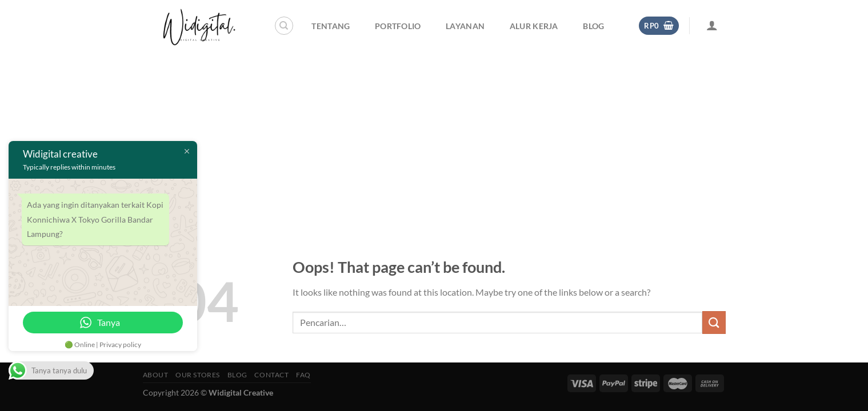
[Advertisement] (434, 137)
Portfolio (398, 26)
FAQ (303, 375)
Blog (593, 26)
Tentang (331, 26)
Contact (271, 375)
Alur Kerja (534, 26)
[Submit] (714, 322)
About (156, 375)
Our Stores (198, 375)
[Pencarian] (284, 26)
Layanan (465, 26)
